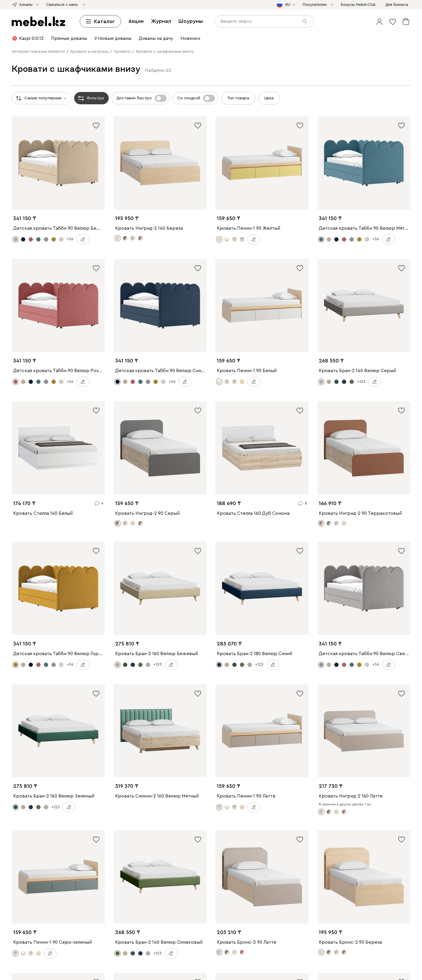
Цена (269, 98)
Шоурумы (191, 21)
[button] (380, 21)
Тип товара (238, 98)
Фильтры (91, 98)
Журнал (161, 21)
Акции (136, 21)
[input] (264, 21)
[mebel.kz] (38, 21)
